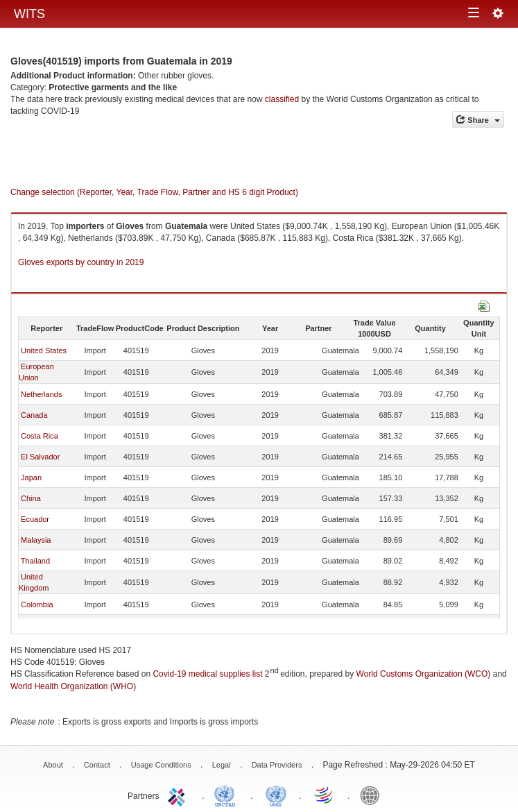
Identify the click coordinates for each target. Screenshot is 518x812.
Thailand (35, 561)
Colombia (37, 604)
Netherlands (41, 394)
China (31, 498)
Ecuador (35, 519)
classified (282, 99)
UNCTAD (227, 795)
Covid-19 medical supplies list (207, 674)
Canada (34, 415)
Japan (31, 477)
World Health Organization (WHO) (73, 686)
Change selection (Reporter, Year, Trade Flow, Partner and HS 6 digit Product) (154, 192)
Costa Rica (40, 436)
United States (44, 350)
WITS (29, 14)
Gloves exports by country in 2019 (81, 262)
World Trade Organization (325, 795)
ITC (179, 795)
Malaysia (36, 540)
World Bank (373, 795)
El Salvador (40, 457)
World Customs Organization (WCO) (424, 674)
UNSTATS (276, 795)
